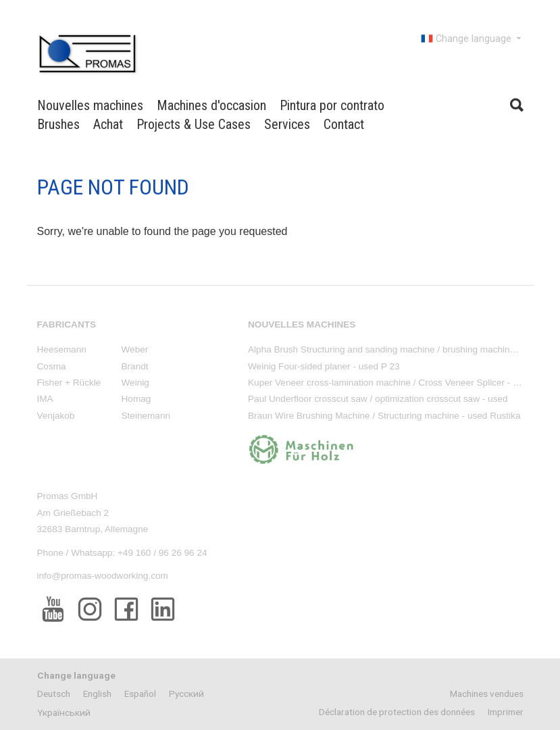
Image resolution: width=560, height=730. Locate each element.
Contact (344, 124)
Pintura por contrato (332, 105)
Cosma (52, 366)
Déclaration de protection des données (397, 712)
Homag (136, 399)
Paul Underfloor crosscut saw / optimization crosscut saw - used (378, 399)
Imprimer (506, 712)
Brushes (58, 124)
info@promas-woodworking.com (103, 576)
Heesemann (62, 349)
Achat (108, 124)
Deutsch (54, 694)
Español (140, 694)
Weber (135, 349)
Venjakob (56, 416)
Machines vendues (487, 694)
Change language (472, 38)
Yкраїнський (64, 712)
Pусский (186, 694)
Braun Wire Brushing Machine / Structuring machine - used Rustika (384, 416)
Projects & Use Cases (194, 124)
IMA (45, 399)
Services (287, 124)
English (97, 694)
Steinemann (146, 416)
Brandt (135, 366)
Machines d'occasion (211, 105)
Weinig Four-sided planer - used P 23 (324, 366)
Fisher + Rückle (69, 383)
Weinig (135, 383)
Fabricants (67, 324)
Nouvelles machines (90, 105)
